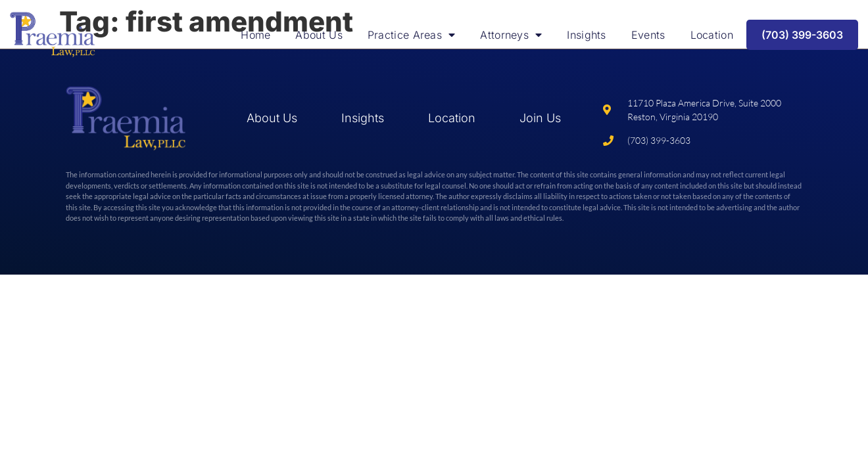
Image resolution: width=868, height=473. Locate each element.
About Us (319, 35)
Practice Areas (412, 35)
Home (255, 35)
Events (648, 35)
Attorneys (511, 35)
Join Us (540, 118)
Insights (586, 35)
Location (712, 35)
